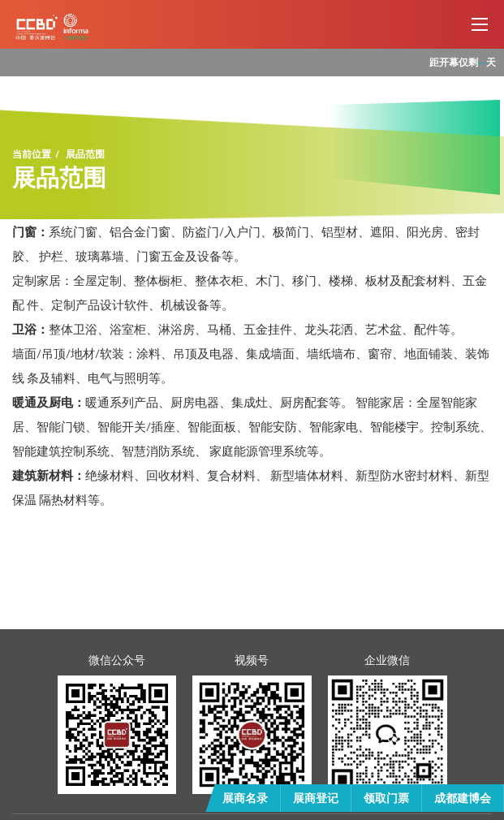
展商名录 (245, 798)
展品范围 (85, 154)
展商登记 (316, 798)
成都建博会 (463, 798)
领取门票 (386, 798)
